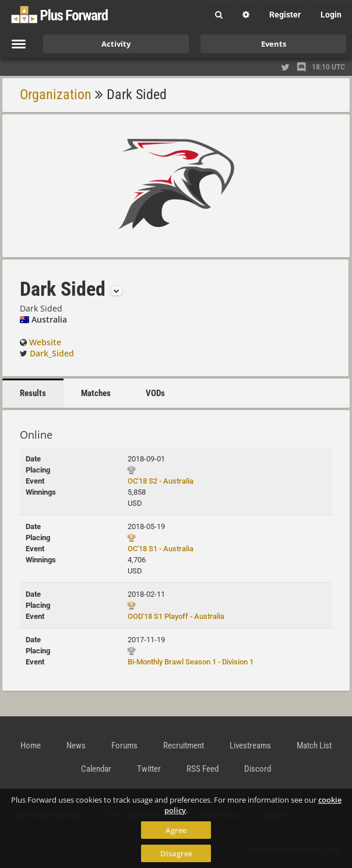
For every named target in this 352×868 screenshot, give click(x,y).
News (76, 745)
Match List (314, 745)
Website (45, 342)
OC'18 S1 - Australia (161, 549)
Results (33, 393)
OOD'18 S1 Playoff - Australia (176, 616)
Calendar (96, 769)
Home (31, 745)
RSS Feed (203, 769)
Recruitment (184, 745)
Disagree (176, 853)
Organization (56, 94)
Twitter (149, 769)
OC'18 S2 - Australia (161, 481)
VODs (155, 393)
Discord (258, 769)
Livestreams (250, 745)
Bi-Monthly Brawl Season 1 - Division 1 (191, 662)
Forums (124, 745)
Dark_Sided (52, 353)
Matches (96, 393)
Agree (176, 830)
